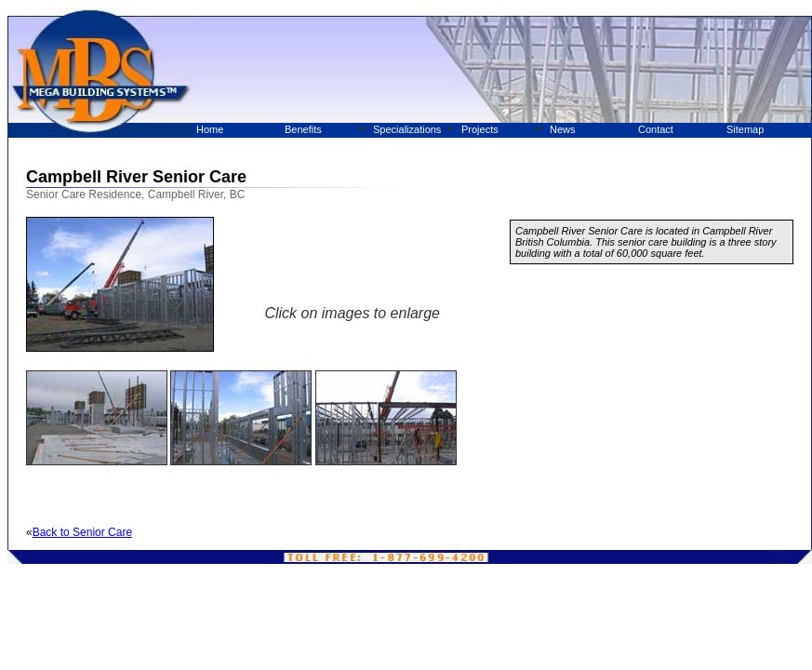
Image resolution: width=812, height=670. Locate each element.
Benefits (303, 129)
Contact (656, 129)
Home (210, 129)
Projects (480, 129)
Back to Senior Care (82, 532)
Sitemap (745, 129)
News (563, 129)
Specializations (407, 129)
